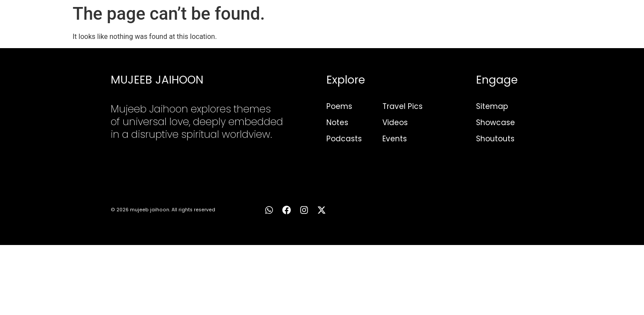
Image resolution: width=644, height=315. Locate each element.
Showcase (495, 122)
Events (395, 139)
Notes (337, 122)
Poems (339, 106)
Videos (395, 122)
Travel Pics (402, 106)
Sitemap (492, 106)
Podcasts (344, 139)
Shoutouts (495, 139)
